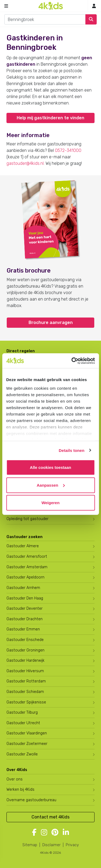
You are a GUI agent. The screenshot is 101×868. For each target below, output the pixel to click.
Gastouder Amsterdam (27, 567)
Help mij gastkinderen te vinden (50, 118)
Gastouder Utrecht (23, 723)
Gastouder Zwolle (22, 754)
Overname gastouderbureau (31, 800)
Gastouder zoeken (25, 537)
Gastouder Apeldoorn (25, 577)
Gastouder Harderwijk (25, 660)
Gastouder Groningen (25, 650)
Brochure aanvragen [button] (51, 323)
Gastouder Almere (23, 546)
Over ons (15, 779)
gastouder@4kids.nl (25, 163)
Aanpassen (51, 485)
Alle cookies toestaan (50, 467)
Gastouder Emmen (23, 629)
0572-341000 (68, 150)
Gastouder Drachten (25, 619)
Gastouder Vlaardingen (27, 733)
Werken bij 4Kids (20, 789)
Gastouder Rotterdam (26, 681)
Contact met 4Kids (50, 817)
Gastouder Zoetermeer (27, 744)
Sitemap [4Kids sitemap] (30, 845)
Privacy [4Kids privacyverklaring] (72, 845)
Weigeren (50, 503)
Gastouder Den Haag (25, 598)
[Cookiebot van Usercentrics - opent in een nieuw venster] (72, 361)
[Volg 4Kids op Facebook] (34, 833)
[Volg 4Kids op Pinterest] (55, 833)
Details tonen (72, 450)
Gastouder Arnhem (23, 588)
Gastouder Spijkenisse (26, 702)
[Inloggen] (94, 6)
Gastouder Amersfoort (27, 557)
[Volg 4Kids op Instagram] (44, 833)
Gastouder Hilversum (25, 671)
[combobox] (45, 19)
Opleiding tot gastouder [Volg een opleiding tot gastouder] (27, 519)
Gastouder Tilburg (22, 712)
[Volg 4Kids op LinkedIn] (66, 833)
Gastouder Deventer (25, 609)
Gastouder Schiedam (25, 692)
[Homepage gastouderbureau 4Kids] (51, 6)
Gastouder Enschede (25, 640)
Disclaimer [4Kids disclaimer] (51, 845)
